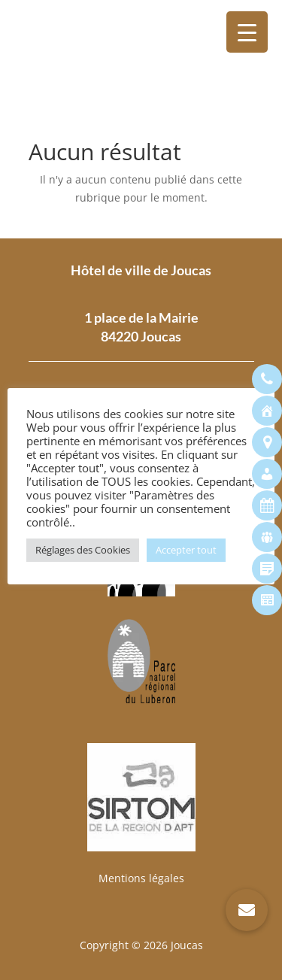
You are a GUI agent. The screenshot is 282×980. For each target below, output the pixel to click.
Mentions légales (141, 878)
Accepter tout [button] (186, 550)
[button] (247, 910)
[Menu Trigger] (247, 32)
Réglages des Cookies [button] (83, 550)
